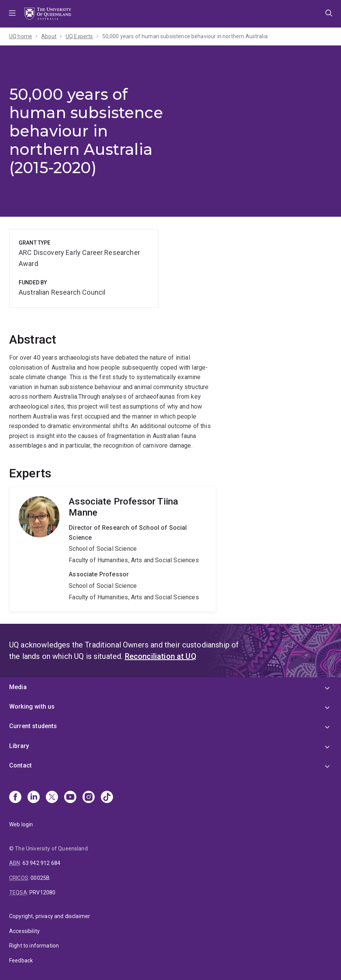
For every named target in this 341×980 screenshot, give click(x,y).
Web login (21, 824)
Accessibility (24, 931)
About (49, 36)
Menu (12, 14)
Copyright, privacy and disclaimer (50, 916)
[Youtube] (70, 798)
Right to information (34, 946)
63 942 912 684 (41, 863)
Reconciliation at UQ (161, 656)
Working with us (32, 707)
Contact (20, 765)
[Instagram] (89, 798)
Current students (33, 726)
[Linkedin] (34, 798)
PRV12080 (42, 892)
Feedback (21, 961)
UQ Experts (79, 36)
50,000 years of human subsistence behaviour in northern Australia (185, 36)
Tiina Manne (113, 549)
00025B (40, 878)
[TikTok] (107, 798)
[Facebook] (15, 798)
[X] (52, 798)
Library (19, 746)
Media (18, 687)
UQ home (21, 36)
